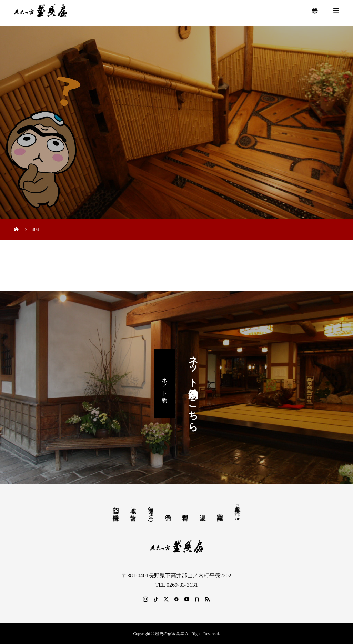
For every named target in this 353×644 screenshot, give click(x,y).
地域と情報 (133, 507)
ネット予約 (165, 384)
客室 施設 (220, 509)
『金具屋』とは (238, 510)
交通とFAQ (151, 512)
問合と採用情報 (116, 507)
